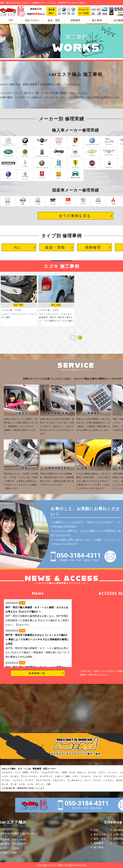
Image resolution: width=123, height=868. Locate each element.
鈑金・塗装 (54, 20)
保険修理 (75, 20)
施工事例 (97, 20)
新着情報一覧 (37, 673)
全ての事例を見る (75, 216)
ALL (17, 247)
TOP (11, 20)
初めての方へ (32, 20)
